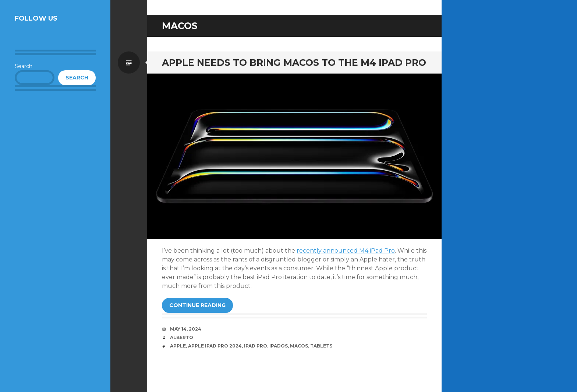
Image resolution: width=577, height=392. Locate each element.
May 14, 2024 (186, 329)
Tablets (321, 346)
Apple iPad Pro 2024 (215, 346)
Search (24, 66)
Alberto (182, 337)
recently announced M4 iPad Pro (346, 251)
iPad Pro (256, 346)
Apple (178, 346)
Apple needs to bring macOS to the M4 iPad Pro (294, 63)
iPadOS (279, 346)
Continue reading (197, 305)
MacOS (299, 346)
